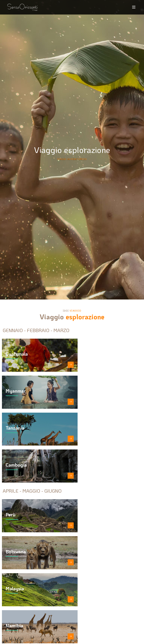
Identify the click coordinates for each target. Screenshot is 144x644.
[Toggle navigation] (134, 7)
